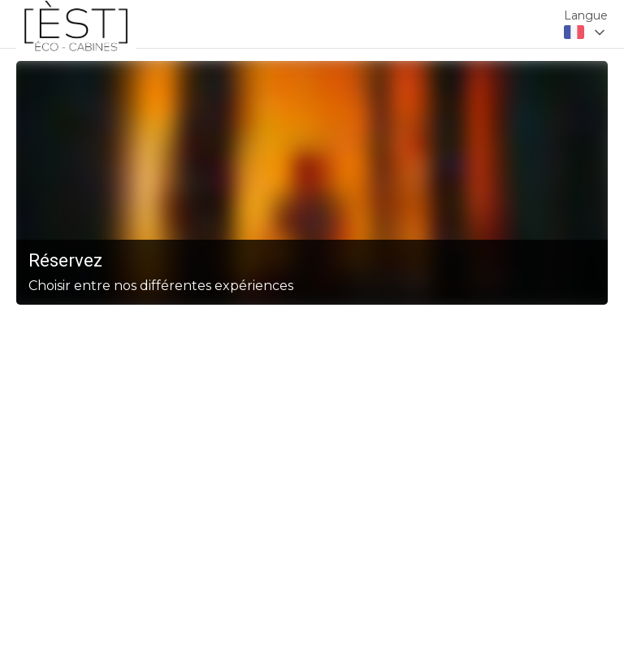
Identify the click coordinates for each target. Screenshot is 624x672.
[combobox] (586, 33)
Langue (586, 15)
